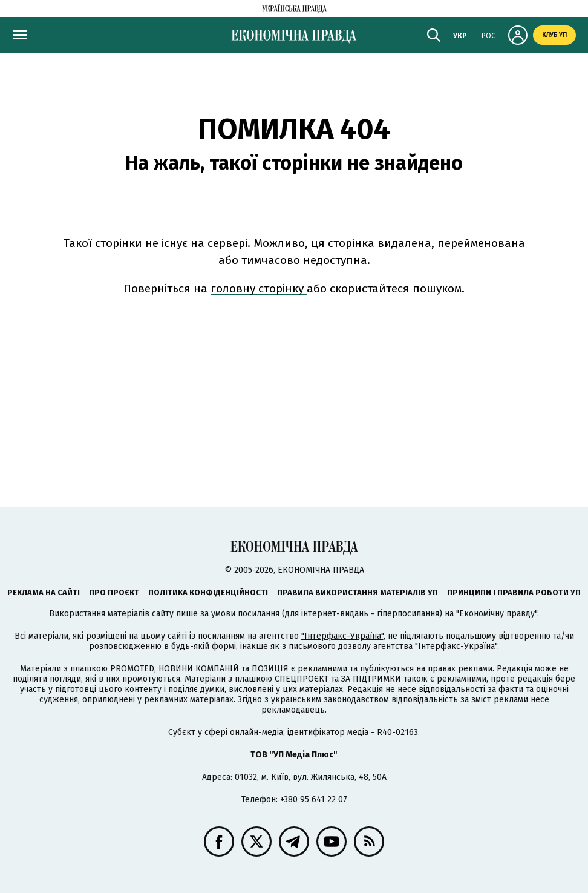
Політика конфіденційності (208, 592)
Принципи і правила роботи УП (514, 592)
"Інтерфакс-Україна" (342, 636)
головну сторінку (259, 288)
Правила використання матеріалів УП (358, 592)
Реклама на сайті (44, 592)
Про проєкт (114, 592)
